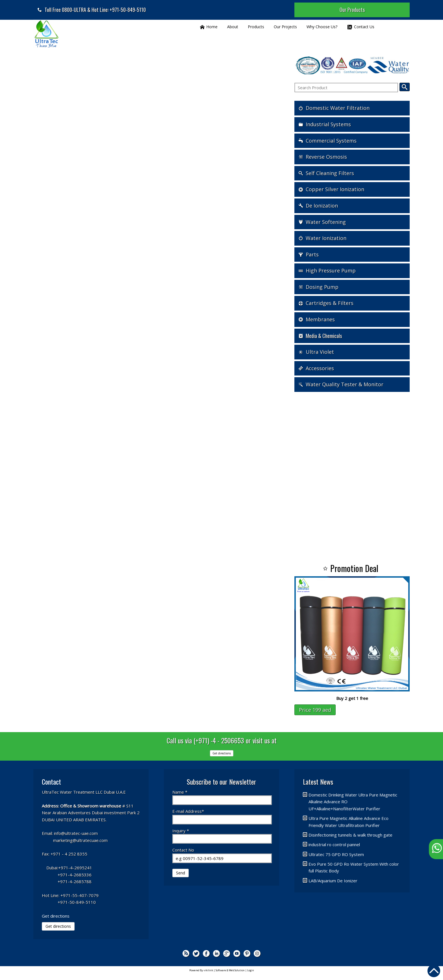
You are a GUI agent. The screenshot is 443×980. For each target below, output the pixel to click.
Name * (180, 792)
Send (181, 873)
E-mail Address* (188, 811)
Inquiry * (181, 831)
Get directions (222, 753)
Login (251, 970)
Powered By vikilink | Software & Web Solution (217, 970)
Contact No (183, 850)
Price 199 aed (315, 710)
